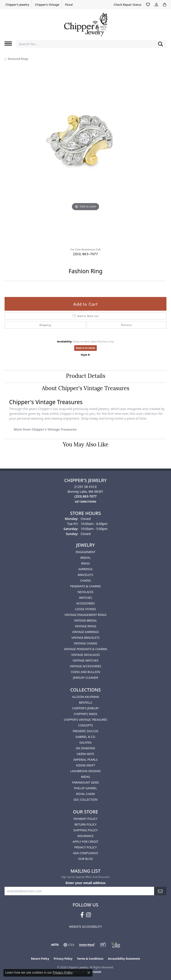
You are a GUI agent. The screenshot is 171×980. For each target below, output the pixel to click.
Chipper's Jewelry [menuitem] (85, 708)
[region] (85, 156)
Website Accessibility (86, 927)
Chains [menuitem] (85, 580)
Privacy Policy (86, 847)
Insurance (86, 836)
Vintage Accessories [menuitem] (85, 666)
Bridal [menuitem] (85, 558)
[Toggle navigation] (8, 44)
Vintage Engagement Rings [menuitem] (85, 615)
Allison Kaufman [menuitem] (86, 697)
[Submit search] (160, 44)
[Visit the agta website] (55, 945)
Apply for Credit (85, 842)
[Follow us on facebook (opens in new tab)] (82, 915)
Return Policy (85, 824)
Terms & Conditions (90, 959)
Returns (126, 325)
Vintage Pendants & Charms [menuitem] (86, 649)
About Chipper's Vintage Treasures (85, 389)
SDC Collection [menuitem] (85, 800)
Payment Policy (85, 819)
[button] (148, 5)
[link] (17, 5)
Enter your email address (85, 883)
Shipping (45, 325)
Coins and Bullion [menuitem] (86, 672)
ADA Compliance (85, 853)
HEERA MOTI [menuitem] (86, 754)
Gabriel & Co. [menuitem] (85, 737)
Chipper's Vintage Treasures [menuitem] (85, 720)
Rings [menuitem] (85, 563)
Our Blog (85, 859)
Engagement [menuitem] (85, 552)
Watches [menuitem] (85, 598)
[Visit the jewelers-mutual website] (87, 945)
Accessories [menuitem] (85, 603)
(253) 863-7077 (86, 254)
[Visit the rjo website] (103, 945)
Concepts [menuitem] (85, 725)
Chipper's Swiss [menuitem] (85, 714)
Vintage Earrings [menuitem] (85, 632)
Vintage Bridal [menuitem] (85, 620)
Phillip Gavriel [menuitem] (85, 788)
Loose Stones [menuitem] (86, 609)
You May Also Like (86, 445)
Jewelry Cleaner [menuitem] (86, 678)
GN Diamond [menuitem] (85, 748)
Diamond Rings (18, 59)
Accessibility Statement (124, 959)
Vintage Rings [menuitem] (85, 626)
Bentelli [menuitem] (85, 702)
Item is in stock (86, 348)
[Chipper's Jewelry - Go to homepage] (86, 23)
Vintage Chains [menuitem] (85, 643)
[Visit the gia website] (69, 945)
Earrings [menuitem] (86, 569)
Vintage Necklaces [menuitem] (85, 655)
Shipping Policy (85, 830)
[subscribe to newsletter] (160, 891)
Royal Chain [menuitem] (85, 794)
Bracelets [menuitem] (85, 575)
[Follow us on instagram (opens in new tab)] (88, 915)
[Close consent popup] (89, 973)
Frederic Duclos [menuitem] (85, 731)
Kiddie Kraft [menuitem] (86, 765)
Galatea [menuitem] (86, 742)
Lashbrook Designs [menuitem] (85, 771)
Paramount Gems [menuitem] (86, 782)
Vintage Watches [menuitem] (85, 660)
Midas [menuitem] (85, 777)
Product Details (86, 376)
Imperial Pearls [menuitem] (85, 760)
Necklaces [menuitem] (86, 592)
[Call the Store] (85, 496)
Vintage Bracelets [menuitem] (85, 638)
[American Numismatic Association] (116, 945)
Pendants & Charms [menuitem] (85, 586)
